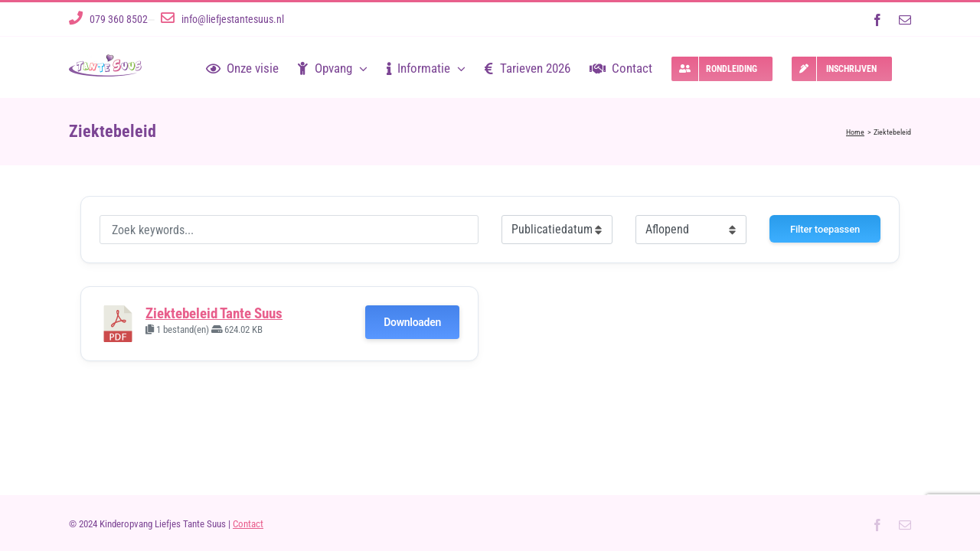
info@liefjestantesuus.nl (233, 19)
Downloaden (412, 322)
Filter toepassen (825, 229)
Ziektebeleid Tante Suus (214, 314)
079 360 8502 (119, 19)
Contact (248, 524)
